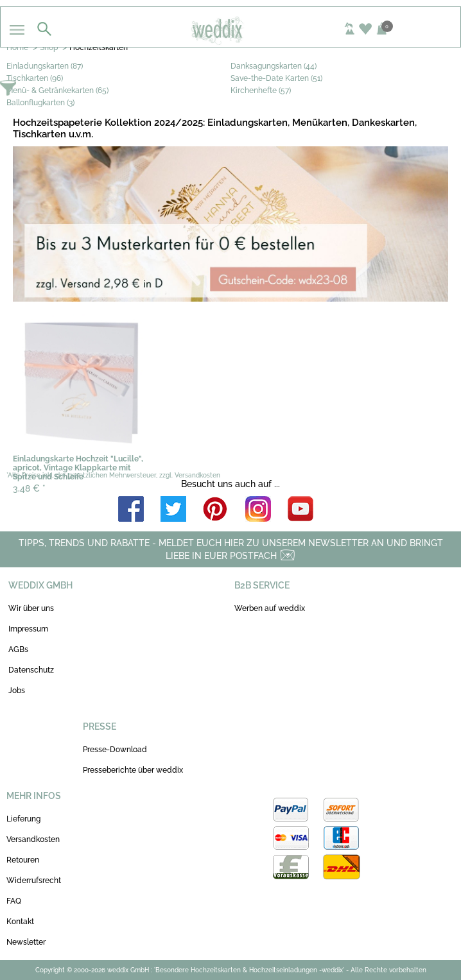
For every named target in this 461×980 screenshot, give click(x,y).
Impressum (28, 629)
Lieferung (23, 819)
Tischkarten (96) (35, 78)
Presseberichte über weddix (133, 770)
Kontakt (20, 922)
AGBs (18, 649)
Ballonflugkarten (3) (40, 103)
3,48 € (29, 488)
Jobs (17, 691)
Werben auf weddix (270, 608)
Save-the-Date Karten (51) (276, 78)
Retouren (23, 860)
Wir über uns (31, 608)
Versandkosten (33, 839)
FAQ (14, 901)
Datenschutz (31, 670)
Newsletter (26, 942)
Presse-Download (115, 750)
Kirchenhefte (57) (261, 90)
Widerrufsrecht (34, 881)
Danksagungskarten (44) (274, 66)
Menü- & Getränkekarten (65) (57, 90)
